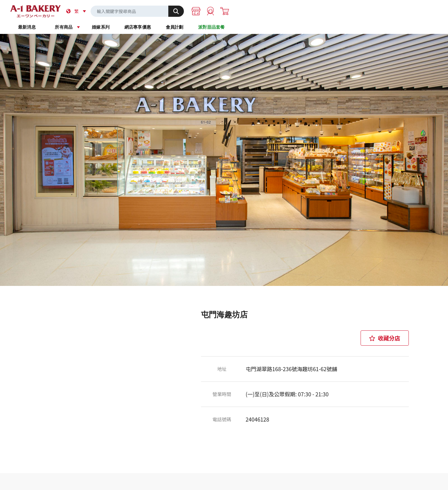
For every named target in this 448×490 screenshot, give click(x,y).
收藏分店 (385, 334)
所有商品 (150, 28)
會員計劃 (298, 28)
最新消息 (101, 28)
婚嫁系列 (200, 28)
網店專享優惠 (249, 28)
